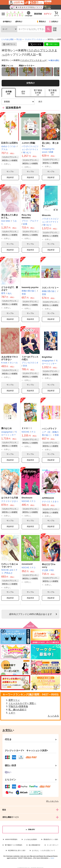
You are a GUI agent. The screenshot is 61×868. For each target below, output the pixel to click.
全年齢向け (7, 22)
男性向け (41, 22)
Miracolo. (46, 215)
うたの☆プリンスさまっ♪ (33, 60)
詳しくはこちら (52, 801)
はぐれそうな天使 (10, 498)
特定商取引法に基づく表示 (17, 850)
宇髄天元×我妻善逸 (18, 706)
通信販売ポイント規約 (51, 839)
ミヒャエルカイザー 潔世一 (22, 703)
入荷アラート (9, 44)
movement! (27, 564)
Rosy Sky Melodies (26, 216)
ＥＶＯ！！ (27, 428)
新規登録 (38, 14)
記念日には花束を (10, 143)
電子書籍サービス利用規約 (13, 845)
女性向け (54, 22)
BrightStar (47, 357)
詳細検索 (55, 29)
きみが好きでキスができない (10, 358)
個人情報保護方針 (35, 845)
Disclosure (27, 498)
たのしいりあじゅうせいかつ (10, 565)
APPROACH (48, 498)
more (52, 858)
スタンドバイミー (50, 288)
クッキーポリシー (53, 845)
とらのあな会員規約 (30, 839)
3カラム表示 (46, 102)
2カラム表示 (51, 102)
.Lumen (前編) (28, 143)
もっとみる (53, 716)
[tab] (23, 93)
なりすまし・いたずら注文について (44, 850)
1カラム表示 (57, 102)
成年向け (19, 22)
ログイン (48, 14)
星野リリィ (14, 700)
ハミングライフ (49, 429)
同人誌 (19, 39)
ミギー (12, 713)
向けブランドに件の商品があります (30, 614)
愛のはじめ (7, 428)
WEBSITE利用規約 (11, 839)
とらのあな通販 (7, 39)
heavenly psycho (30, 287)
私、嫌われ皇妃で (17, 710)
